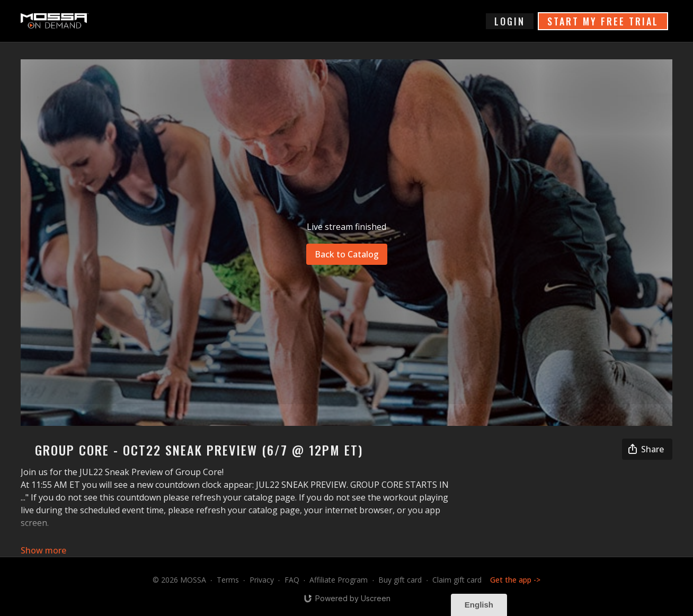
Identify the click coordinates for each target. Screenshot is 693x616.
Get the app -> (515, 580)
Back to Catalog (347, 254)
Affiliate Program (339, 580)
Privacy (262, 580)
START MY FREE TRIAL (603, 21)
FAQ (292, 580)
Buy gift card (400, 580)
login (510, 21)
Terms (228, 580)
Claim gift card (457, 580)
